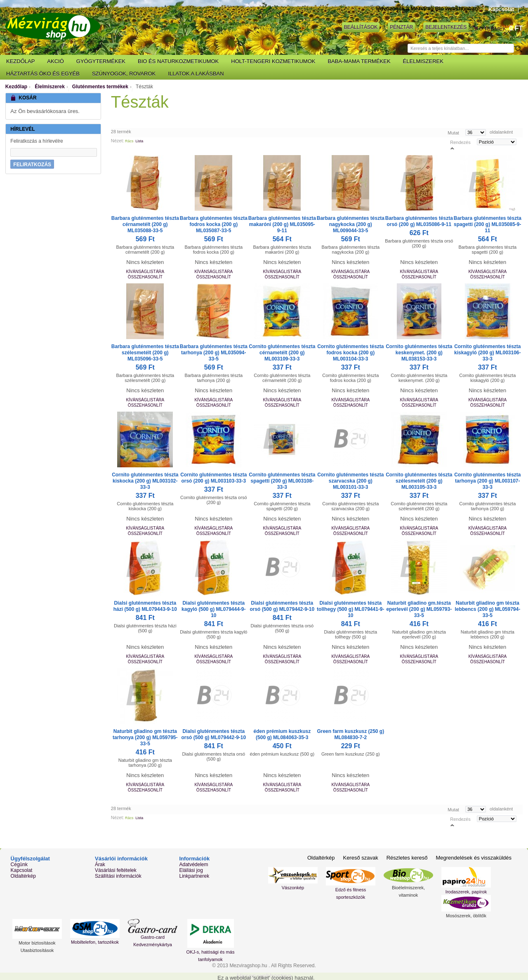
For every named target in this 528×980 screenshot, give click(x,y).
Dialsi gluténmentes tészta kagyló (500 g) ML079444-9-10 (213, 609)
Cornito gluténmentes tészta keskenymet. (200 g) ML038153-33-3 (419, 353)
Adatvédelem (193, 865)
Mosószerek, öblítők (466, 916)
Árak (100, 865)
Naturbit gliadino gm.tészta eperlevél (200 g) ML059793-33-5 (419, 609)
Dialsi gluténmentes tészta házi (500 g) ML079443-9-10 (145, 606)
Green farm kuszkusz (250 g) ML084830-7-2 (350, 734)
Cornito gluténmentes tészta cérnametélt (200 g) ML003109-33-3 (282, 353)
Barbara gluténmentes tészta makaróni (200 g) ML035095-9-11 (282, 224)
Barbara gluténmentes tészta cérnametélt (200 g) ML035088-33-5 (145, 224)
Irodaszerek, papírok (466, 892)
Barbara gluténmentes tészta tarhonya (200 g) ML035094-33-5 (214, 353)
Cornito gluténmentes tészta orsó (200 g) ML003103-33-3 (213, 478)
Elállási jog (191, 870)
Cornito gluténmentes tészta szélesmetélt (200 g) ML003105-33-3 (419, 481)
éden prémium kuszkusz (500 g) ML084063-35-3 (282, 734)
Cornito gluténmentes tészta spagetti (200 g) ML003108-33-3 (282, 481)
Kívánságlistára (145, 272)
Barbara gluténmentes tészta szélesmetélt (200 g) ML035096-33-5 (145, 353)
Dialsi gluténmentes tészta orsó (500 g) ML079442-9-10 (282, 606)
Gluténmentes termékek (100, 87)
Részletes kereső (407, 858)
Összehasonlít (145, 277)
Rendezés (460, 142)
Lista (139, 141)
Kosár (476, 28)
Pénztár (401, 27)
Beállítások (361, 27)
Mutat (453, 132)
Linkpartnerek (194, 876)
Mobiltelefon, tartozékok (95, 942)
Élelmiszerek (50, 87)
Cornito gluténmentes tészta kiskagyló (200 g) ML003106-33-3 (487, 353)
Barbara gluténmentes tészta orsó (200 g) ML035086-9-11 (419, 221)
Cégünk (19, 865)
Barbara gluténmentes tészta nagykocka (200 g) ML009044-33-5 (351, 224)
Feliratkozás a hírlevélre (37, 141)
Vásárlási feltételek (116, 870)
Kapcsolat (501, 9)
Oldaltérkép (23, 876)
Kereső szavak (360, 858)
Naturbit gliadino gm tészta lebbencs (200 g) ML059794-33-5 (487, 609)
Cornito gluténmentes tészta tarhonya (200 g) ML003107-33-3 (487, 481)
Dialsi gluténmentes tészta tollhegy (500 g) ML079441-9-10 (350, 609)
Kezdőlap (16, 87)
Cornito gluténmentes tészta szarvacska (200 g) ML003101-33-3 (350, 481)
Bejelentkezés (446, 27)
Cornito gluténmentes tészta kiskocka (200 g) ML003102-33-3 (145, 481)
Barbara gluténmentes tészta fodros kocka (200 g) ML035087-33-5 (214, 224)
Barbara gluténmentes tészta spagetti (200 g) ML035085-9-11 (488, 224)
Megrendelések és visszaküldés (474, 858)
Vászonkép (293, 888)
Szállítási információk (118, 876)
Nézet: (118, 141)
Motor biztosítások (37, 943)
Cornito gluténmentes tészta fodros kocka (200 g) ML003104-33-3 (350, 353)
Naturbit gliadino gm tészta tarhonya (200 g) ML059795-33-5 (145, 737)
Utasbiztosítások (37, 950)
